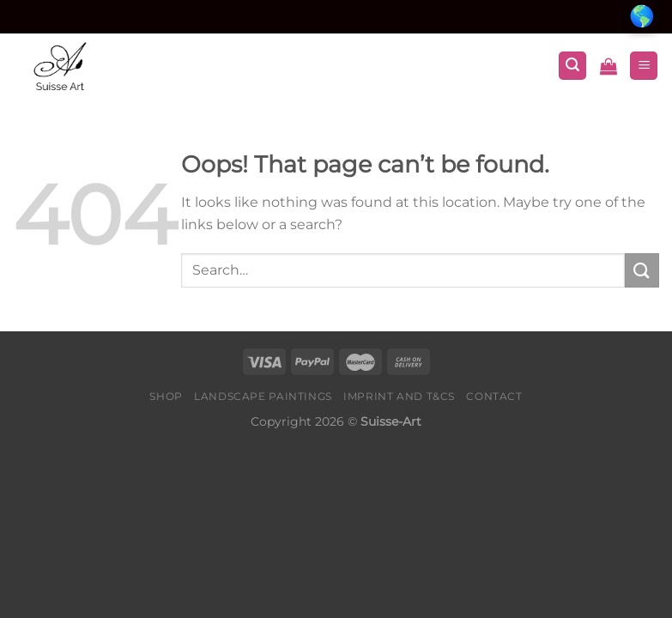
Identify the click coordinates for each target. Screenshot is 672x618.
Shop (166, 396)
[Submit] (642, 270)
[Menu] (644, 66)
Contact (494, 396)
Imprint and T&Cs (399, 396)
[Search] (572, 66)
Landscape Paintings (263, 396)
